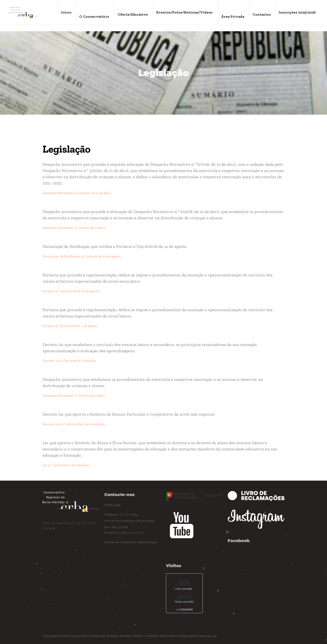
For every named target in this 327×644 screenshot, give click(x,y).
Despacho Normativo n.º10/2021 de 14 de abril (77, 193)
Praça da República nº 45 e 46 (65, 523)
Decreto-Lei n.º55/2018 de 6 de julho (69, 361)
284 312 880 (127, 514)
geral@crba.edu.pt (129, 532)
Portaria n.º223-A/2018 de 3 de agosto (70, 326)
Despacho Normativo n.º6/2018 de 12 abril (74, 395)
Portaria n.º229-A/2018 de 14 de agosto (71, 291)
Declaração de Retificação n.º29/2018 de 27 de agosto (82, 256)
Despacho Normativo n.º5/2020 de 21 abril (74, 228)
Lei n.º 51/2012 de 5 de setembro (66, 465)
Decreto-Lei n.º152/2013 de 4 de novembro (74, 424)
